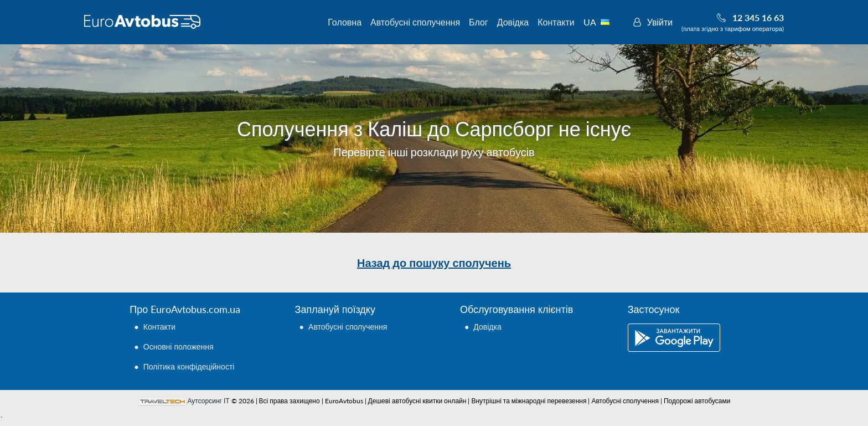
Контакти (556, 22)
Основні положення (179, 347)
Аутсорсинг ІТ (209, 401)
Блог (479, 22)
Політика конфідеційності (189, 366)
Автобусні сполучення (415, 22)
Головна (345, 22)
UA (603, 22)
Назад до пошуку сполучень (434, 263)
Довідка (513, 22)
